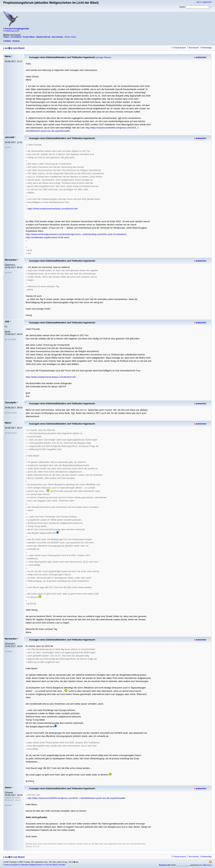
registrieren (207, 2)
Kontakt (62, 865)
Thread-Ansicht (178, 48)
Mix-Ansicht (193, 48)
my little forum (206, 865)
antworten (201, 57)
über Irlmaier (57, 37)
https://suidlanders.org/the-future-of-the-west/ (47, 237)
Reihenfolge (206, 48)
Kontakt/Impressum (11, 31)
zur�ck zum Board (15, 48)
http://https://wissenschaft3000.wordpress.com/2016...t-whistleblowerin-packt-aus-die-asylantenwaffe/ (77, 798)
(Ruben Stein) (70, 37)
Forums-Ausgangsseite (17, 29)
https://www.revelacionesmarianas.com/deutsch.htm (53, 209)
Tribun (6, 37)
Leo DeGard (16, 37)
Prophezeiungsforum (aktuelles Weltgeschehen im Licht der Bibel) (30, 865)
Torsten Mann (29, 37)
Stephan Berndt (43, 37)
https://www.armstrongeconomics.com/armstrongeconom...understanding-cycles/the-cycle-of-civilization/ (76, 234)
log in (199, 2)
